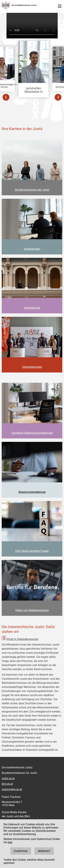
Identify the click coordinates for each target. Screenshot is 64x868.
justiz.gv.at (8, 778)
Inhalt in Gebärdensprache (22, 639)
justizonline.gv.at (12, 789)
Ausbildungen (32, 249)
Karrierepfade (32, 308)
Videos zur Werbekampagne (32, 610)
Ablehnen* (44, 851)
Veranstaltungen (32, 367)
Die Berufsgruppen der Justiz (32, 190)
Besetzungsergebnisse (32, 492)
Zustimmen (21, 851)
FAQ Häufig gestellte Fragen (32, 551)
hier (10, 842)
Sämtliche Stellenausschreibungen (32, 433)
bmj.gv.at (7, 784)
